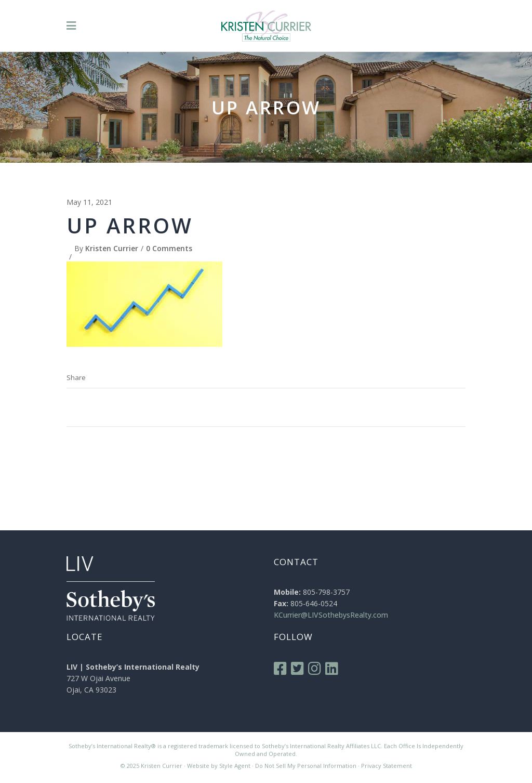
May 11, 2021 (89, 202)
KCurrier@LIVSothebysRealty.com (331, 615)
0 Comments (169, 248)
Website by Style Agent (219, 766)
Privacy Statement (387, 766)
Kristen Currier (112, 248)
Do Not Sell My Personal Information (306, 766)
